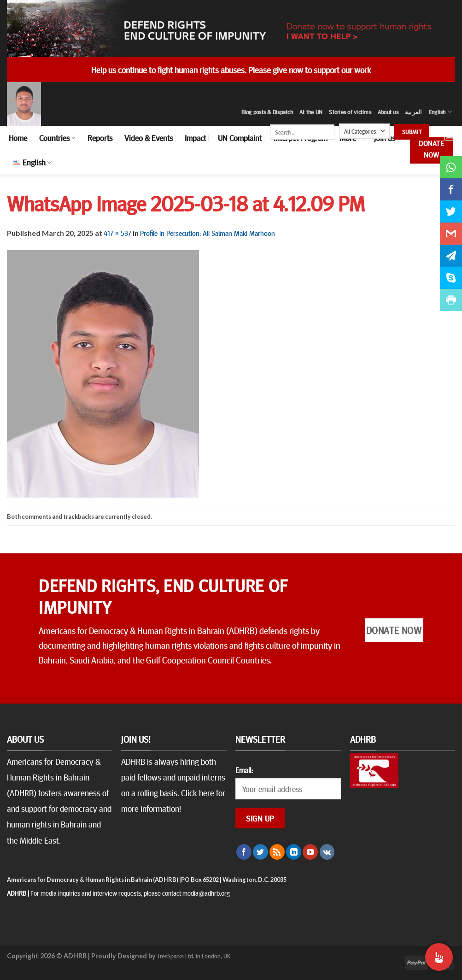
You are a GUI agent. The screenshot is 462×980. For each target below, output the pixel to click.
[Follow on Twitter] (260, 852)
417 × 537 (117, 233)
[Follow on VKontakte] (327, 852)
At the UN (311, 112)
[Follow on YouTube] (310, 852)
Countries (57, 138)
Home (18, 138)
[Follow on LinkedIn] (294, 852)
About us (388, 112)
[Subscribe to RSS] (277, 852)
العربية (414, 112)
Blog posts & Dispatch (267, 112)
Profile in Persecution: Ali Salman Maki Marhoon (208, 233)
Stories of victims (350, 112)
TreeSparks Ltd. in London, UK (194, 956)
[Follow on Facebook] (244, 852)
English (440, 112)
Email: (244, 770)
